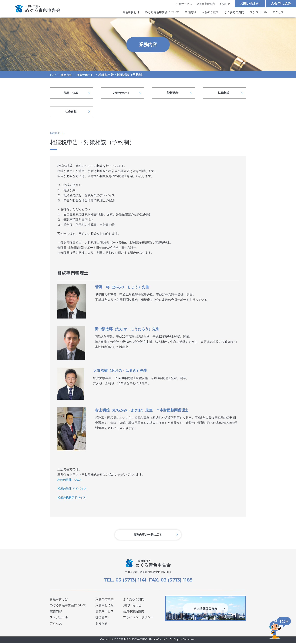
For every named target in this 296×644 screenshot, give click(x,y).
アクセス (278, 13)
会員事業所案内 (206, 4)
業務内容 (190, 13)
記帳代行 (173, 93)
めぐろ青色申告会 (38, 9)
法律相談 (224, 93)
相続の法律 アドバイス (73, 489)
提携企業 (102, 619)
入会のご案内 (210, 13)
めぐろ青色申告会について (162, 13)
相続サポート (123, 93)
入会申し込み (281, 4)
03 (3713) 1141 (130, 581)
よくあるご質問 (234, 13)
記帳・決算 (72, 93)
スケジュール (258, 13)
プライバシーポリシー (138, 619)
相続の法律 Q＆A (70, 481)
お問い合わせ (250, 4)
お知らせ (225, 4)
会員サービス (184, 4)
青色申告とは (131, 13)
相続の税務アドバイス (72, 498)
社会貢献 (72, 112)
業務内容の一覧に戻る (148, 536)
